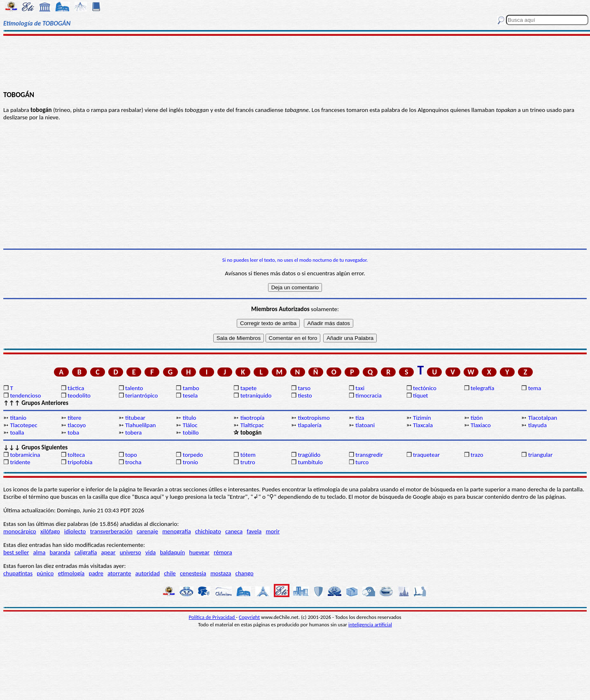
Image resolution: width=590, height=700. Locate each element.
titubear (135, 418)
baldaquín (172, 552)
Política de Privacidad (212, 617)
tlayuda (538, 425)
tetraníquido (256, 395)
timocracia (368, 395)
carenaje (147, 531)
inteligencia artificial (370, 624)
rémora (223, 552)
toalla (17, 433)
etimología (71, 573)
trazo (477, 455)
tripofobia (80, 462)
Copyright (249, 617)
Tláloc (190, 425)
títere (74, 418)
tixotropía (253, 418)
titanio (18, 418)
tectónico (425, 388)
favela (254, 531)
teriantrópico (141, 395)
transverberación (111, 531)
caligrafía (86, 552)
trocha (133, 462)
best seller (16, 552)
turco (362, 462)
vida (150, 552)
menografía (176, 531)
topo (131, 455)
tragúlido (309, 455)
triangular (541, 455)
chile (170, 573)
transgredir (369, 455)
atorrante (119, 573)
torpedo (193, 455)
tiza (360, 418)
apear (108, 552)
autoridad (148, 573)
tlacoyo (77, 425)
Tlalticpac (252, 425)
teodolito (79, 395)
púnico (45, 573)
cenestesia (193, 573)
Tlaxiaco (481, 425)
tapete (249, 388)
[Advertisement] (295, 63)
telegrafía (482, 388)
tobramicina (25, 455)
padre (96, 573)
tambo (191, 388)
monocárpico (20, 531)
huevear (199, 552)
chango (245, 573)
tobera (133, 433)
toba (73, 433)
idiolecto (75, 531)
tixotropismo (314, 418)
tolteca (76, 455)
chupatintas (18, 573)
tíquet (421, 395)
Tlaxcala (423, 425)
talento (134, 388)
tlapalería (309, 425)
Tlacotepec (23, 425)
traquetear (426, 455)
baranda (60, 552)
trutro (248, 462)
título (190, 418)
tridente (20, 462)
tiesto (305, 395)
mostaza (221, 573)
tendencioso (25, 395)
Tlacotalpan (543, 418)
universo (131, 552)
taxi (360, 388)
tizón (477, 418)
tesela (190, 395)
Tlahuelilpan (140, 425)
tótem (248, 455)
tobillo (191, 433)
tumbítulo (310, 462)
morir (273, 531)
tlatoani (365, 425)
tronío (190, 462)
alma (40, 552)
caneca (234, 531)
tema (535, 388)
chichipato (208, 531)
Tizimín (422, 418)
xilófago (50, 531)
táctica (76, 388)
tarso (304, 388)
